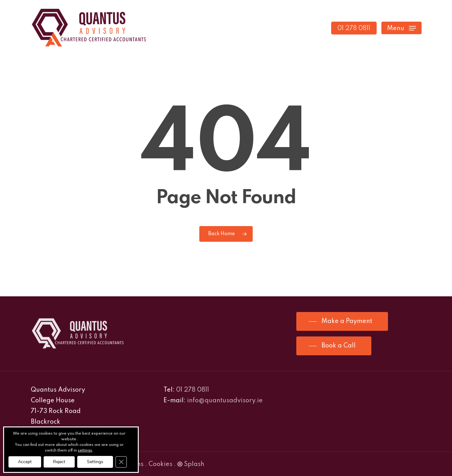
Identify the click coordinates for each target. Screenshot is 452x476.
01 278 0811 (193, 390)
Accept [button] (25, 462)
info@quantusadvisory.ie (225, 401)
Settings (95, 462)
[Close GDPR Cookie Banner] (121, 462)
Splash (191, 464)
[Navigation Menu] (401, 28)
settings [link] (85, 451)
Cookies (160, 464)
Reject (59, 462)
